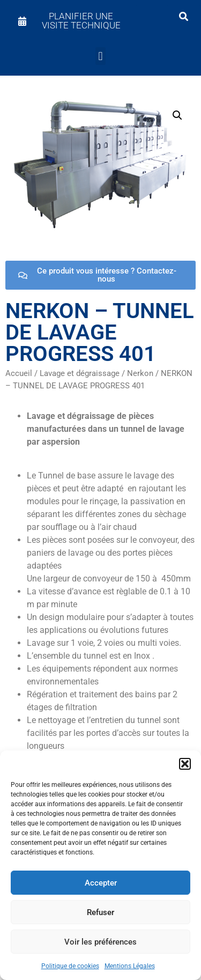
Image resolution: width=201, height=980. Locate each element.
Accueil (19, 373)
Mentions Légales (130, 966)
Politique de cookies (70, 966)
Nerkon (140, 373)
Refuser (100, 912)
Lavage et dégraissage (80, 373)
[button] (185, 764)
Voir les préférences (100, 942)
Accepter (101, 883)
